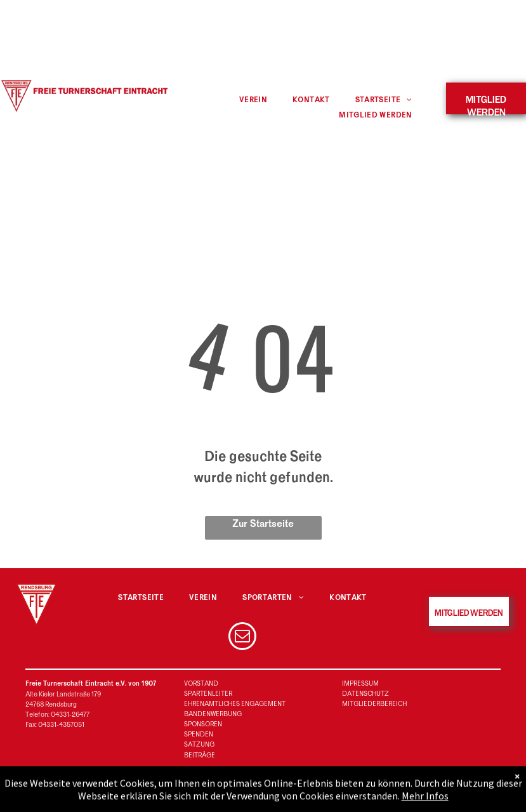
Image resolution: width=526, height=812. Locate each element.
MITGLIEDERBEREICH (374, 704)
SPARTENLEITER (208, 694)
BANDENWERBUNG (213, 714)
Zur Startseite (263, 524)
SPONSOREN (203, 724)
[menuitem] (253, 100)
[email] (242, 638)
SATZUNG (199, 744)
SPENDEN (199, 734)
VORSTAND (201, 683)
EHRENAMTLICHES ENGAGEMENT (235, 704)
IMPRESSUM (360, 683)
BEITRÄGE (200, 755)
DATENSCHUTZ (365, 694)
